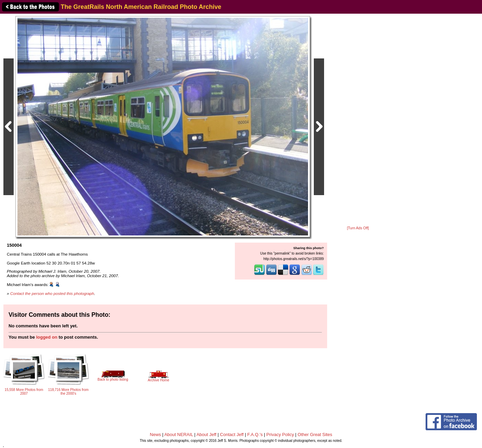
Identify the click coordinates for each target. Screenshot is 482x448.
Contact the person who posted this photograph (52, 293)
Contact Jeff (232, 435)
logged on (47, 337)
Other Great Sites (315, 435)
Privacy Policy (280, 435)
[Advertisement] (358, 120)
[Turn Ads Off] (358, 228)
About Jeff (206, 435)
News (155, 435)
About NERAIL (179, 435)
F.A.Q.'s (255, 435)
